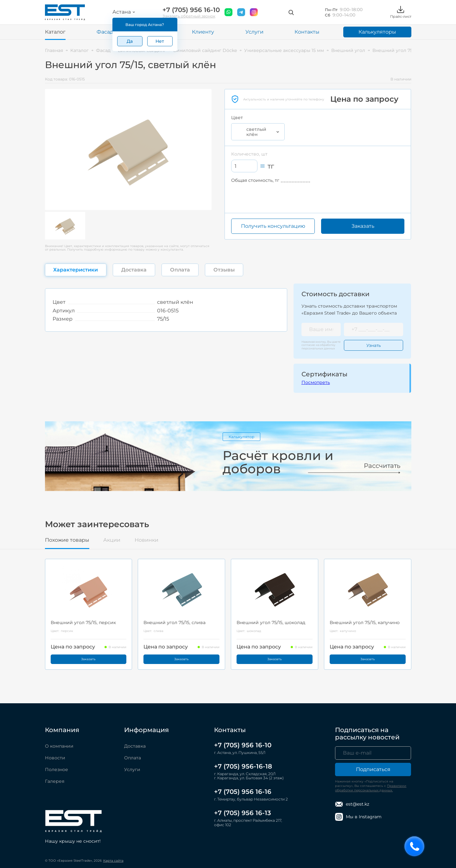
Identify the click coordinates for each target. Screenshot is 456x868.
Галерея (55, 781)
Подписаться (373, 769)
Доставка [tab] (134, 270)
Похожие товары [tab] (67, 540)
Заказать (363, 226)
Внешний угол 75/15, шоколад (271, 622)
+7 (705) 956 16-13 (243, 813)
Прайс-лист (401, 12)
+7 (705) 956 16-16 (243, 792)
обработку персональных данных (318, 346)
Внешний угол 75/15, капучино (365, 622)
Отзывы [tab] (224, 270)
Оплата (133, 758)
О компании (59, 746)
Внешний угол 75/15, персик (83, 622)
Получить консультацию (273, 226)
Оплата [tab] (180, 270)
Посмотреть (316, 382)
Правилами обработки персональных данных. (371, 788)
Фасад (105, 32)
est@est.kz (352, 804)
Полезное (57, 769)
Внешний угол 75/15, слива (174, 622)
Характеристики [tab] (76, 270)
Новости (55, 758)
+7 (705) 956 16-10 (191, 10)
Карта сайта (113, 861)
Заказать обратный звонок (189, 16)
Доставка (135, 746)
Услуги (254, 32)
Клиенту (203, 32)
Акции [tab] (112, 540)
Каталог (55, 32)
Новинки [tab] (146, 540)
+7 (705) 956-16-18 (243, 766)
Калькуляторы (377, 32)
